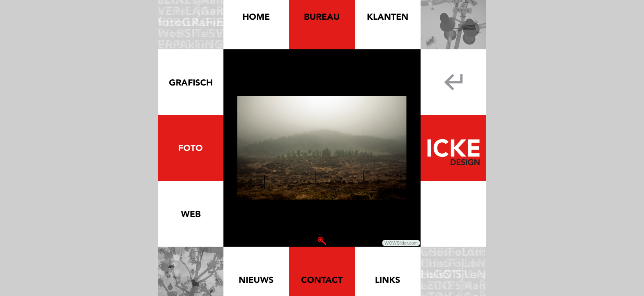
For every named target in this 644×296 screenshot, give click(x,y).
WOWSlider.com (401, 243)
